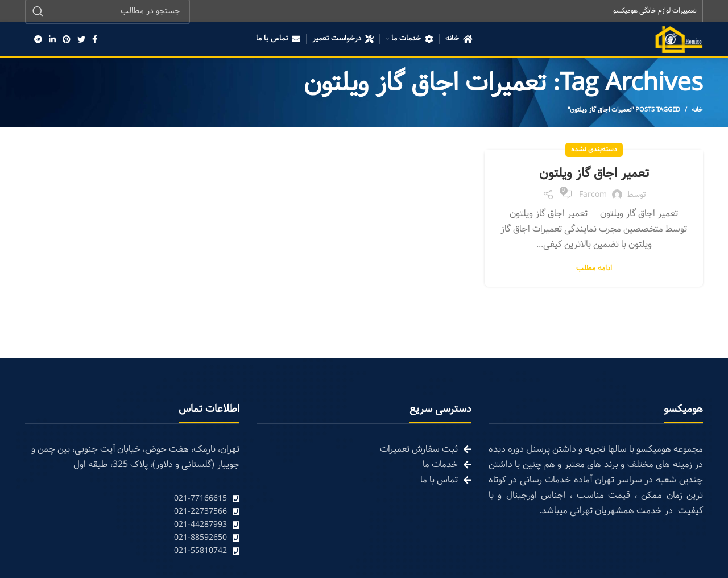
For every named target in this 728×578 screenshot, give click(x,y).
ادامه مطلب (594, 269)
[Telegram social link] (38, 40)
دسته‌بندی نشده (594, 150)
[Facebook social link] (95, 40)
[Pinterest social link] (67, 40)
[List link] (132, 499)
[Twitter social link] (81, 40)
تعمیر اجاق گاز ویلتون (594, 174)
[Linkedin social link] (52, 40)
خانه (697, 110)
